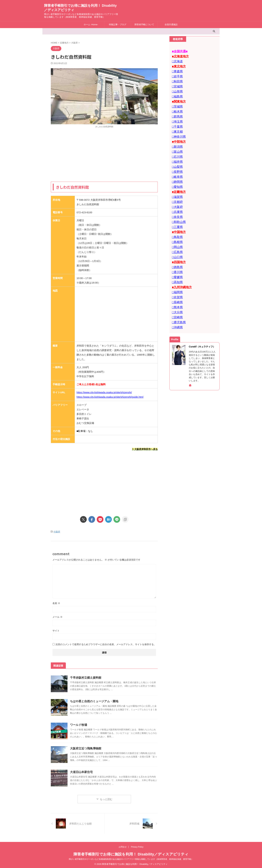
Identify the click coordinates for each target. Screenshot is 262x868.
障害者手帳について (144, 25)
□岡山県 (176, 227)
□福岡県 (176, 268)
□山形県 (176, 87)
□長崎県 (176, 277)
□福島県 (176, 92)
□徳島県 (176, 245)
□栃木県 (176, 105)
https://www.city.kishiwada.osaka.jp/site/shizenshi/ (104, 392)
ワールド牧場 (78, 724)
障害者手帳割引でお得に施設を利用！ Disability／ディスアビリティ (131, 853)
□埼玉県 (176, 114)
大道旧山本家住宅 (81, 771)
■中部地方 (178, 132)
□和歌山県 (178, 205)
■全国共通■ (178, 51)
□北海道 (176, 60)
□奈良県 (176, 200)
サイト (56, 630)
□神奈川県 (178, 128)
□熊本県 (176, 281)
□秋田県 (176, 78)
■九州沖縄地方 (180, 263)
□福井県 (176, 150)
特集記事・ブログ (118, 25)
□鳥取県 (176, 218)
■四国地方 (178, 241)
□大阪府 (176, 191)
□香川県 (176, 250)
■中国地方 (178, 214)
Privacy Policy (137, 846)
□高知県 (176, 259)
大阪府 (57, 531)
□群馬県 (176, 110)
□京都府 (176, 187)
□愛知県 (176, 173)
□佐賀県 (176, 272)
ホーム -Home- (91, 25)
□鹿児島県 (178, 295)
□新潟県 (176, 137)
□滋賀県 (176, 182)
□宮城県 (176, 83)
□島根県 (176, 223)
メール (57, 616)
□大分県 (176, 286)
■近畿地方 (178, 178)
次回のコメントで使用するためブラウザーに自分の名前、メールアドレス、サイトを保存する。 (106, 644)
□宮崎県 (176, 290)
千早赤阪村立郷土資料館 (85, 677)
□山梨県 (176, 155)
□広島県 (176, 232)
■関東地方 (178, 96)
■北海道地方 (179, 56)
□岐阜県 (176, 164)
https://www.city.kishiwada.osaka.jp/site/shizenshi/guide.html (110, 397)
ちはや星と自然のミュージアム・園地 (93, 700)
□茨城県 (176, 101)
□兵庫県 (176, 196)
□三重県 (176, 209)
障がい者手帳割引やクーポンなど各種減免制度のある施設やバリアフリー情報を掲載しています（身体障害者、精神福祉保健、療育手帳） (131, 858)
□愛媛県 (176, 254)
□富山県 (176, 141)
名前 (56, 602)
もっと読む (106, 798)
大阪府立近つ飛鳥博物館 (85, 748)
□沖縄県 (176, 300)
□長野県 (176, 159)
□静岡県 (176, 169)
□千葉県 (176, 119)
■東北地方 (178, 65)
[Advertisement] (104, 155)
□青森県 (176, 69)
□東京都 (176, 123)
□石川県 (176, 146)
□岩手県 (176, 74)
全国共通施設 (171, 25)
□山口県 (176, 236)
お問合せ (123, 846)
